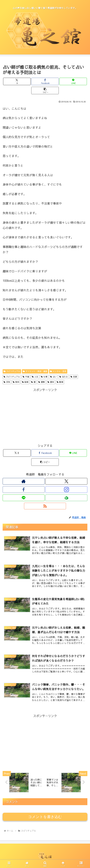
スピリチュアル (12, 371)
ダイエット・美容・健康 (35, 371)
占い (53, 377)
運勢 (42, 382)
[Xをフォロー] (66, 481)
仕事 (44, 377)
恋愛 (74, 377)
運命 (51, 382)
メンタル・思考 (58, 371)
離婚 (60, 382)
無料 (16, 382)
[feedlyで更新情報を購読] (66, 498)
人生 (35, 377)
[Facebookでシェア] (45, 81)
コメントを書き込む (45, 817)
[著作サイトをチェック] (24, 481)
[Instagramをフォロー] (66, 490)
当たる (64, 377)
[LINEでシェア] (73, 81)
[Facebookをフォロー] (24, 490)
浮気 (7, 382)
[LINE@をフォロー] (24, 498)
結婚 (25, 382)
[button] (45, 90)
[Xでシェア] (17, 81)
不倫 (26, 377)
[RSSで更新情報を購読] (45, 506)
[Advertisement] (45, 416)
